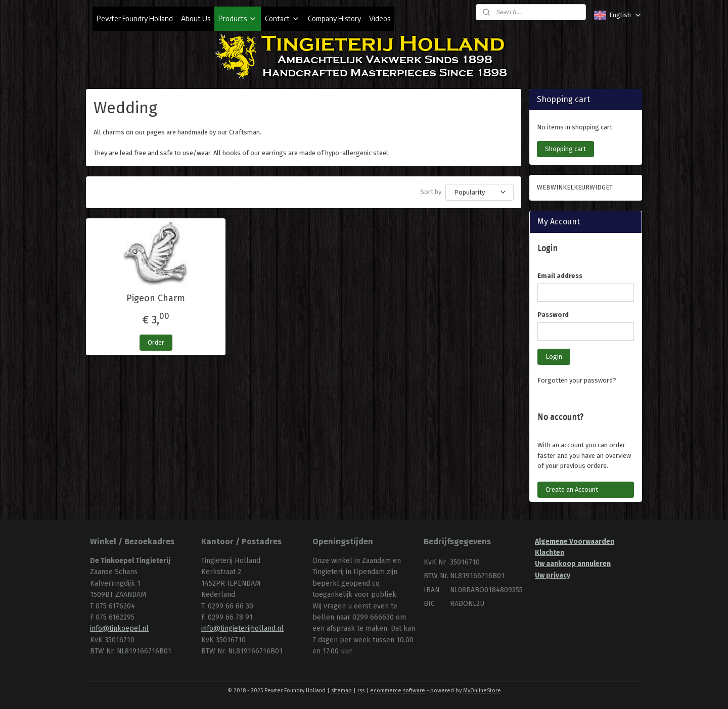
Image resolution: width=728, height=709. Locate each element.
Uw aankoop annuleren (573, 564)
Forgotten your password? (577, 380)
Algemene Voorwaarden (575, 541)
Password (553, 315)
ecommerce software (398, 691)
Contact (282, 18)
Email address (560, 276)
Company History (334, 18)
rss (361, 691)
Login (554, 357)
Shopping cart (565, 149)
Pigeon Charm (156, 298)
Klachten (550, 553)
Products (238, 18)
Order (156, 342)
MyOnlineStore (482, 691)
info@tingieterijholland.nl (242, 628)
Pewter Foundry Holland (135, 18)
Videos (380, 18)
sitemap (342, 691)
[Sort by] (480, 192)
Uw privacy (553, 575)
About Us (196, 18)
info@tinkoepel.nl (119, 628)
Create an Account (572, 489)
